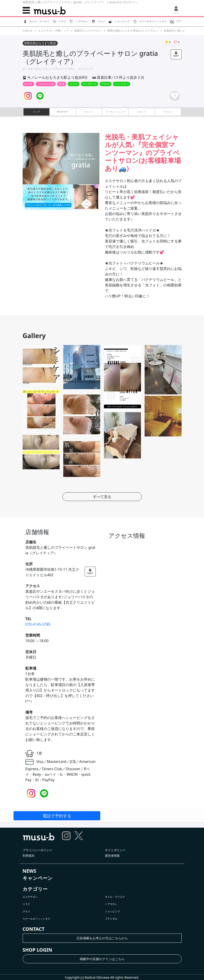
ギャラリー (63, 112)
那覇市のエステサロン (88, 31)
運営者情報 (112, 856)
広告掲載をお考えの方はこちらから (102, 938)
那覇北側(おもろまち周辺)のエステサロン (133, 31)
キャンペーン (38, 878)
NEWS (29, 871)
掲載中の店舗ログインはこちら (102, 959)
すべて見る (102, 497)
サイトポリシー (115, 850)
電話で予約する (57, 816)
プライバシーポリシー (37, 850)
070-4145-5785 (38, 624)
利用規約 (29, 856)
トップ (36, 112)
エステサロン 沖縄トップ (53, 31)
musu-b (28, 31)
